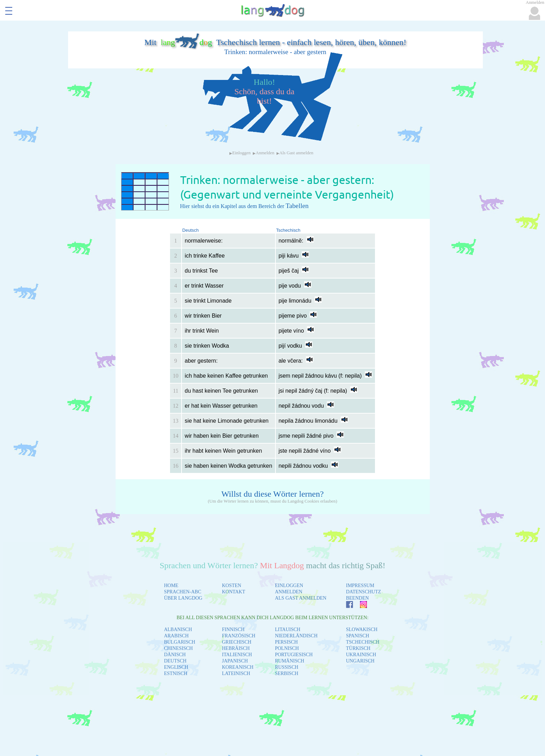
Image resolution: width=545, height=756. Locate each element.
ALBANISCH (178, 629)
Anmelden (265, 153)
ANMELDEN (289, 592)
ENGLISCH (176, 667)
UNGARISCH (360, 661)
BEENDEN (357, 598)
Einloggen (241, 153)
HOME (171, 585)
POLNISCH (287, 648)
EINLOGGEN (289, 585)
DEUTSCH (175, 661)
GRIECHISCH (237, 642)
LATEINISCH (236, 673)
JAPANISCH (235, 661)
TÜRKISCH (358, 648)
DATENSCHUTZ (363, 592)
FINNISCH (233, 629)
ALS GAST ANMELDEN (301, 598)
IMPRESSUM (360, 585)
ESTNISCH (176, 673)
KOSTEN (232, 585)
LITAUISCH (288, 629)
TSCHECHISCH (363, 642)
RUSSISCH (286, 667)
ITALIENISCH (237, 655)
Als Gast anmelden (296, 153)
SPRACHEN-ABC (183, 592)
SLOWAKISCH (362, 629)
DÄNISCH (175, 655)
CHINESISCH (178, 648)
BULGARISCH (180, 642)
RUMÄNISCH (289, 661)
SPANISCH (358, 636)
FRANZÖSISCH (239, 636)
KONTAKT (234, 592)
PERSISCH (286, 642)
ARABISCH (176, 636)
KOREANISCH (238, 667)
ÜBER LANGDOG (183, 598)
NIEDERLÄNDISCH (296, 636)
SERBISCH (286, 673)
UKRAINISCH (361, 655)
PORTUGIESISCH (294, 655)
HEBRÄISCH (236, 648)
